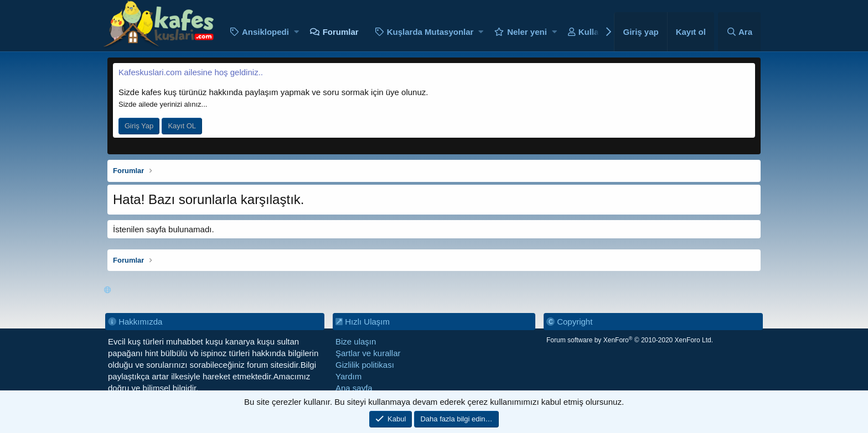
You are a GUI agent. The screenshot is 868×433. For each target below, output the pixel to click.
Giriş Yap (139, 126)
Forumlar (341, 32)
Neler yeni (527, 32)
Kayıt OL (182, 126)
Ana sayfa (354, 388)
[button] (296, 32)
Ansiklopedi (265, 32)
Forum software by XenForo (630, 340)
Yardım (348, 376)
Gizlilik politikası (365, 365)
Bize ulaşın (356, 341)
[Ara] (739, 32)
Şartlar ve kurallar (368, 353)
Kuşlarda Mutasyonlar (430, 32)
